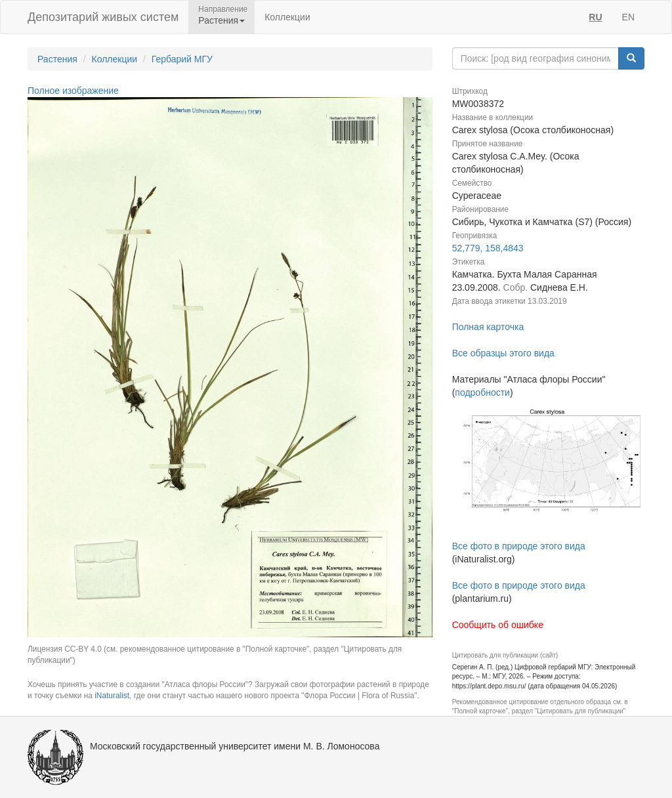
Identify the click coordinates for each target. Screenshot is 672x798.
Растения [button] (221, 20)
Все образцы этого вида (503, 353)
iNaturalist (112, 696)
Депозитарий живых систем (103, 17)
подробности (482, 392)
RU (595, 17)
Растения (57, 59)
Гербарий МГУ (182, 59)
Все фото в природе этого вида (519, 546)
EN (628, 17)
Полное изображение (73, 91)
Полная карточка (488, 327)
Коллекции (287, 17)
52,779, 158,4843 (488, 248)
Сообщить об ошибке (498, 625)
